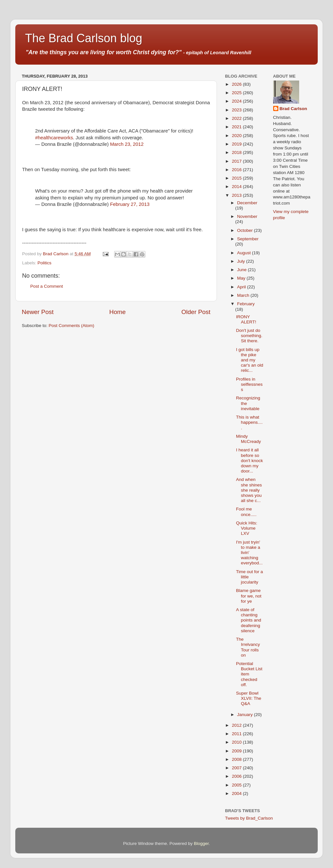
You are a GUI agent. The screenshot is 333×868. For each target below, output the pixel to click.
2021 (237, 127)
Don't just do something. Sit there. (249, 336)
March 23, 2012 (127, 144)
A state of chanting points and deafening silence (249, 620)
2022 (237, 118)
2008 (237, 759)
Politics (44, 263)
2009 (237, 751)
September (248, 239)
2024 (237, 101)
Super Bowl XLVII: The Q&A (249, 698)
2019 (237, 144)
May (242, 278)
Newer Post (38, 312)
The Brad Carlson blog (84, 38)
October (246, 230)
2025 (237, 93)
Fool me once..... (246, 512)
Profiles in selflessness (249, 384)
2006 (237, 776)
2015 (237, 178)
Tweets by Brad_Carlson (249, 818)
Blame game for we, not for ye (249, 596)
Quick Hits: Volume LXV (247, 528)
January (246, 715)
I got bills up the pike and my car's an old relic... (250, 360)
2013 (237, 195)
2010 (237, 742)
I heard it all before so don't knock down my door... (250, 460)
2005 (237, 785)
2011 (237, 734)
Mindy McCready (249, 439)
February (246, 304)
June (242, 270)
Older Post (196, 312)
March (244, 295)
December (247, 203)
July (242, 261)
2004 (237, 793)
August (245, 253)
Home (117, 312)
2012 (237, 725)
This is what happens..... (249, 422)
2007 (237, 768)
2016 (237, 170)
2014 (237, 187)
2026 (237, 84)
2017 (237, 161)
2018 (237, 152)
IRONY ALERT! (246, 319)
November (247, 216)
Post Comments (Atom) (72, 326)
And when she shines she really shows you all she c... (249, 490)
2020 (237, 136)
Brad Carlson (293, 109)
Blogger (201, 843)
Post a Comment (47, 286)
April (242, 287)
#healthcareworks (54, 138)
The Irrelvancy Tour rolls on (248, 647)
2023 (237, 110)
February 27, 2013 (130, 204)
